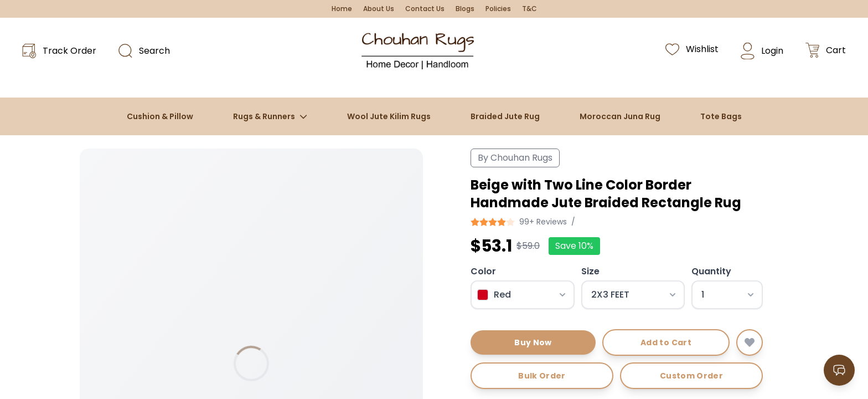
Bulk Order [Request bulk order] (542, 376)
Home (342, 9)
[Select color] (523, 295)
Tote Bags (721, 116)
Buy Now (533, 342)
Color (483, 271)
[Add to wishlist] (750, 342)
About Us (379, 9)
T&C (529, 9)
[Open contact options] (839, 370)
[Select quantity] (727, 295)
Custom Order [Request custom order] (691, 376)
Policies (498, 9)
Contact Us (425, 9)
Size (590, 271)
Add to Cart (666, 342)
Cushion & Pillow (160, 116)
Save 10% (574, 246)
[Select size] (633, 295)
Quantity (711, 271)
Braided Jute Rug (505, 116)
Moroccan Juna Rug (620, 116)
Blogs (465, 9)
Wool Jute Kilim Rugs (389, 116)
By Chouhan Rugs (515, 158)
